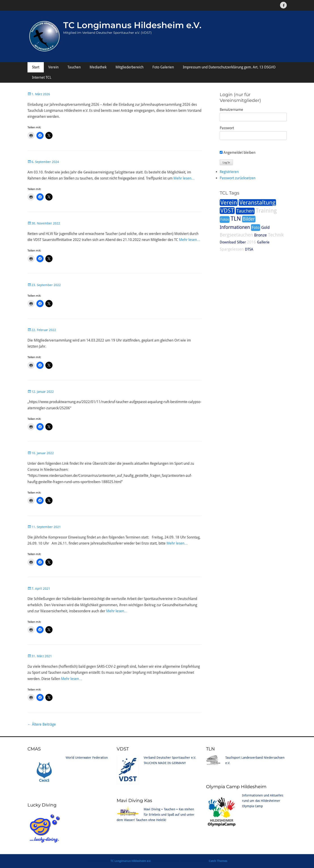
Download (228, 242)
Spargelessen (232, 249)
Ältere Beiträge (42, 724)
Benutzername (231, 110)
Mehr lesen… (184, 178)
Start (36, 67)
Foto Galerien (163, 67)
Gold (266, 227)
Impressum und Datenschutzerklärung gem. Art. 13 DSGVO (229, 67)
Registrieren (229, 172)
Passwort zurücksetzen (238, 178)
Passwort (227, 128)
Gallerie (263, 242)
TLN (236, 219)
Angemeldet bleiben (238, 153)
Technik (276, 235)
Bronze (260, 235)
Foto (256, 227)
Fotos (225, 219)
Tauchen (74, 67)
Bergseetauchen (236, 235)
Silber (241, 242)
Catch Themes (218, 861)
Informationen (235, 227)
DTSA (249, 249)
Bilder (249, 219)
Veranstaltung (257, 203)
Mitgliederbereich (130, 67)
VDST (227, 211)
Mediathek (98, 67)
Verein (53, 67)
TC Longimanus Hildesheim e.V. (132, 25)
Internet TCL (42, 77)
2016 (251, 242)
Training (266, 211)
